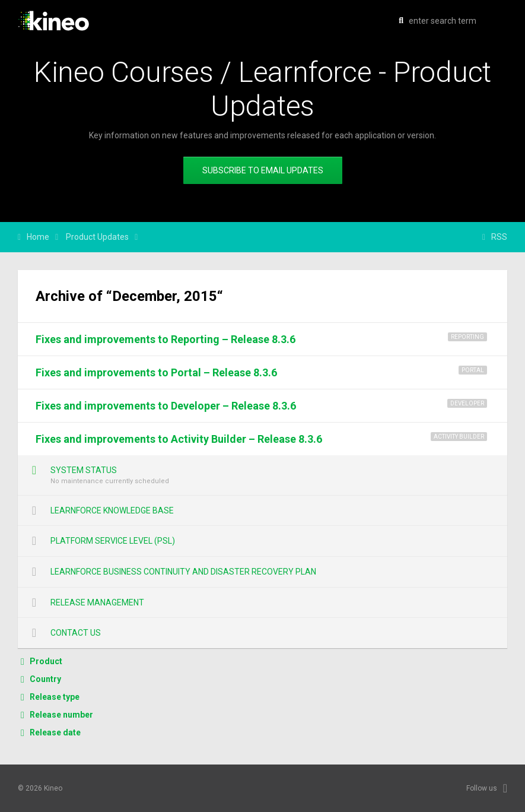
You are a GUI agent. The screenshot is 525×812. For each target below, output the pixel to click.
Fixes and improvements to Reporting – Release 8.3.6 (166, 339)
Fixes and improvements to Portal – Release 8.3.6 (156, 372)
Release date (55, 732)
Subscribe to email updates (263, 170)
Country (45, 679)
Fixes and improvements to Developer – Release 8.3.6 (166, 406)
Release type (55, 697)
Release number (61, 715)
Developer (467, 403)
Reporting (467, 337)
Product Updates (97, 237)
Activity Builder (459, 437)
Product (46, 661)
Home (38, 237)
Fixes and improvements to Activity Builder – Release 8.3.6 (179, 439)
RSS (499, 237)
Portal (473, 370)
